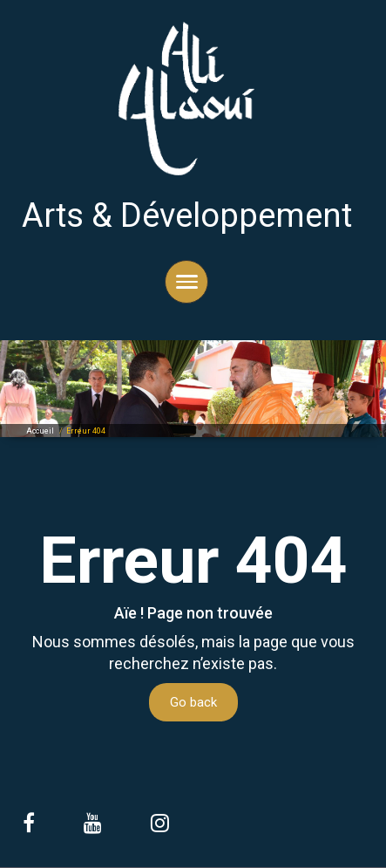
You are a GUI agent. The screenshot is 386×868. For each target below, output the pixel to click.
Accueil (40, 431)
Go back (193, 702)
